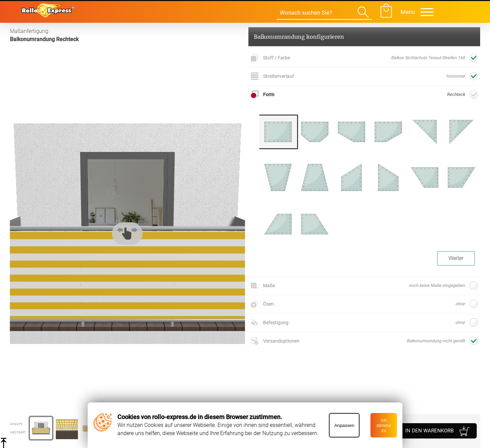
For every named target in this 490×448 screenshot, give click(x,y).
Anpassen (344, 425)
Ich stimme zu (384, 425)
